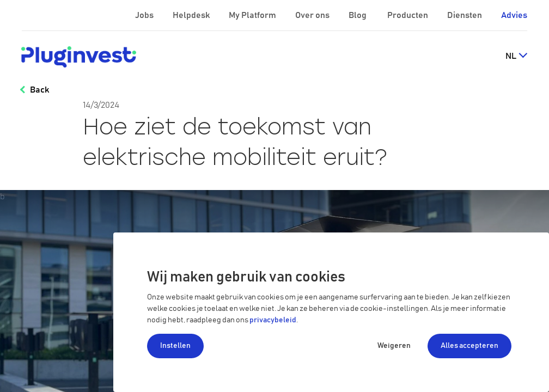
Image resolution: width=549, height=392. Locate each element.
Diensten (465, 15)
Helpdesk (192, 15)
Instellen (175, 346)
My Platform (252, 15)
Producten (408, 15)
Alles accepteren (469, 346)
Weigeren (394, 346)
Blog (358, 15)
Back (39, 90)
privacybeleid (273, 320)
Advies (514, 15)
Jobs (145, 15)
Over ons (313, 15)
